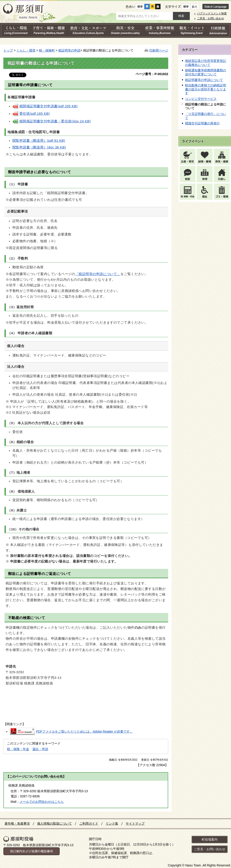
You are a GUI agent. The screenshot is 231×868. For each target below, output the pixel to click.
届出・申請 (40, 749)
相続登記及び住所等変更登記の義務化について (206, 63)
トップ (8, 50)
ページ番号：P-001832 (152, 74)
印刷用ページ (159, 50)
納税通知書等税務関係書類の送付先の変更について (206, 72)
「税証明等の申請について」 (98, 274)
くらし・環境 (26, 50)
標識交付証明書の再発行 (202, 123)
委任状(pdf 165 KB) (31, 114)
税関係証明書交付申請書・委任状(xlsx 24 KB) (52, 121)
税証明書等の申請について (204, 80)
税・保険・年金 (18, 749)
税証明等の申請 (69, 50)
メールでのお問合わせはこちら (42, 802)
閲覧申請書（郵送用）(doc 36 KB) (39, 147)
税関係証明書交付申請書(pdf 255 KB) (45, 106)
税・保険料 (47, 50)
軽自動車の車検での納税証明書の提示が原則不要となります (206, 89)
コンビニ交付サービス (201, 99)
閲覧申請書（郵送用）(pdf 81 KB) (39, 141)
